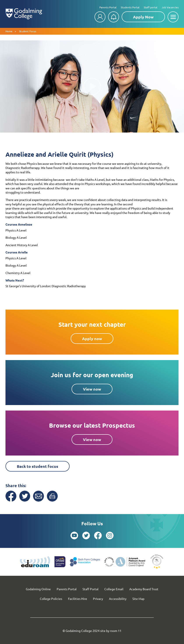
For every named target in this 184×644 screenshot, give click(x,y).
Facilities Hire (78, 599)
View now (92, 389)
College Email (114, 589)
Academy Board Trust (144, 589)
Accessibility (118, 599)
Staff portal (151, 7)
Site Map (138, 599)
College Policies (51, 599)
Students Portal (130, 7)
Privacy (98, 599)
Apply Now (143, 17)
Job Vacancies (170, 7)
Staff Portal (90, 589)
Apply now (92, 338)
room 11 (116, 631)
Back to (38, 466)
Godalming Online (38, 589)
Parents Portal (108, 7)
